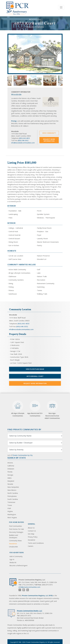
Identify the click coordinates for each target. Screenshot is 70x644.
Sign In (12, 559)
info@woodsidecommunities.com (23, 143)
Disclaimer (32, 540)
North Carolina (13, 493)
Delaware (11, 469)
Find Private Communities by (24, 429)
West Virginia (12, 518)
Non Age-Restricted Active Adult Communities (52, 410)
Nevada (10, 484)
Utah (9, 508)
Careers (31, 546)
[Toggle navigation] (61, 7)
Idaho (10, 478)
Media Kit (13, 562)
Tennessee (11, 502)
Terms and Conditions (36, 543)
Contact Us (32, 531)
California (11, 466)
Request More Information (49, 140)
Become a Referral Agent (18, 566)
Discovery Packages (16, 532)
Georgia (10, 475)
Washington (12, 514)
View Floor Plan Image (35, 369)
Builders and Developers (14, 536)
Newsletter (13, 544)
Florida (10, 472)
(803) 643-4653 (24, 138)
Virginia (10, 511)
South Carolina (13, 499)
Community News (15, 541)
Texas (10, 505)
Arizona (10, 463)
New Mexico (12, 490)
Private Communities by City (22, 455)
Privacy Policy (33, 537)
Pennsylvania (12, 496)
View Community (49, 133)
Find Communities (16, 526)
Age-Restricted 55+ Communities (35, 409)
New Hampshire (13, 487)
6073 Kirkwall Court (35, 376)
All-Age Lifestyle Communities (18, 409)
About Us (31, 528)
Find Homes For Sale (16, 529)
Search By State (17, 458)
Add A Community (16, 556)
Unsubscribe (13, 547)
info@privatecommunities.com (29, 587)
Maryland (11, 481)
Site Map (31, 534)
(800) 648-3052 (23, 140)
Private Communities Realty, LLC (30, 611)
